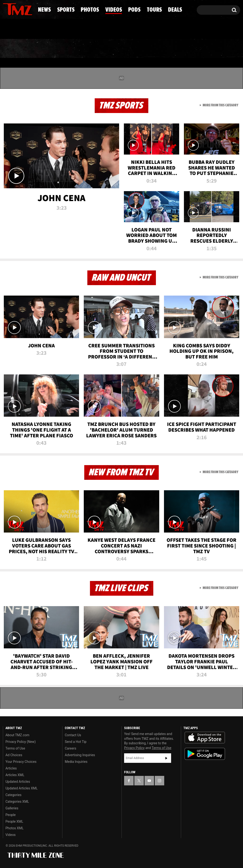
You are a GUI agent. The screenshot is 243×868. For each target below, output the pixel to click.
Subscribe (166, 758)
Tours (189, 49)
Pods (157, 49)
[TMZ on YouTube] (149, 781)
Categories (13, 795)
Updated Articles (18, 782)
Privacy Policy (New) (21, 742)
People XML (14, 821)
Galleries (12, 808)
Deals (222, 49)
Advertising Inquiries (80, 755)
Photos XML (14, 828)
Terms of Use (15, 748)
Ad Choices (14, 755)
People (11, 815)
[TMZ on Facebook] (7, 9)
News (14, 49)
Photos (87, 49)
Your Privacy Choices (21, 762)
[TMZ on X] (14, 9)
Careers (70, 748)
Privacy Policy (134, 748)
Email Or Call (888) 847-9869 (57, 29)
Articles (11, 768)
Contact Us (73, 735)
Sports (49, 49)
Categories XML (17, 802)
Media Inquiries (76, 762)
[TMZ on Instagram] (31, 9)
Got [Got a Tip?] (18, 29)
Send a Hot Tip (76, 742)
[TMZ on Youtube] (22, 9)
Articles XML (15, 775)
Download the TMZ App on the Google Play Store (205, 754)
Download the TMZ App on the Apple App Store (205, 738)
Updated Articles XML (21, 788)
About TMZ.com (17, 735)
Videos (124, 49)
